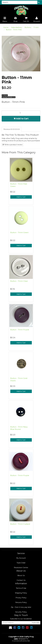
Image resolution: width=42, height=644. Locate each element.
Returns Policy (21, 602)
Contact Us (21, 580)
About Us (21, 575)
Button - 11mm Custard (20, 524)
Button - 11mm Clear (19, 281)
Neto (29, 641)
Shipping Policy (21, 593)
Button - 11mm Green (19, 232)
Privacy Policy (21, 598)
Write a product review (12, 145)
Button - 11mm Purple (20, 330)
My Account (21, 558)
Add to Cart (21, 119)
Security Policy (21, 612)
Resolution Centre (21, 568)
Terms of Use (21, 588)
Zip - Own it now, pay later (21, 607)
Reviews (12, 129)
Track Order (21, 563)
